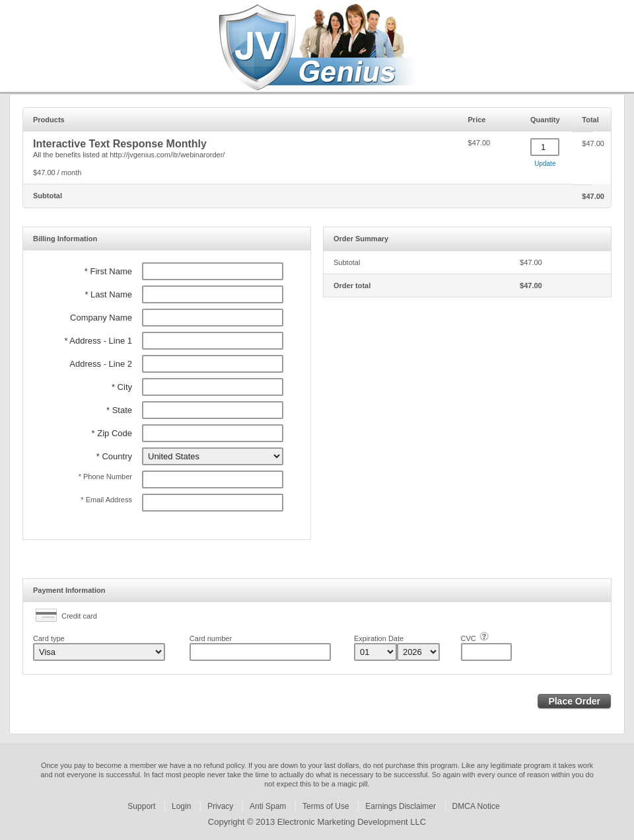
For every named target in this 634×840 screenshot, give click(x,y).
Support (141, 806)
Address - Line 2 (101, 364)
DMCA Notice (476, 806)
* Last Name (108, 294)
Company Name (101, 318)
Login (181, 806)
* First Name (108, 271)
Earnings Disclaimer (401, 806)
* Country (114, 456)
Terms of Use (326, 806)
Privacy (220, 806)
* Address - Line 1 (98, 341)
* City (122, 387)
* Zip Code (112, 433)
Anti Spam (268, 806)
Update (545, 164)
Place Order (574, 701)
